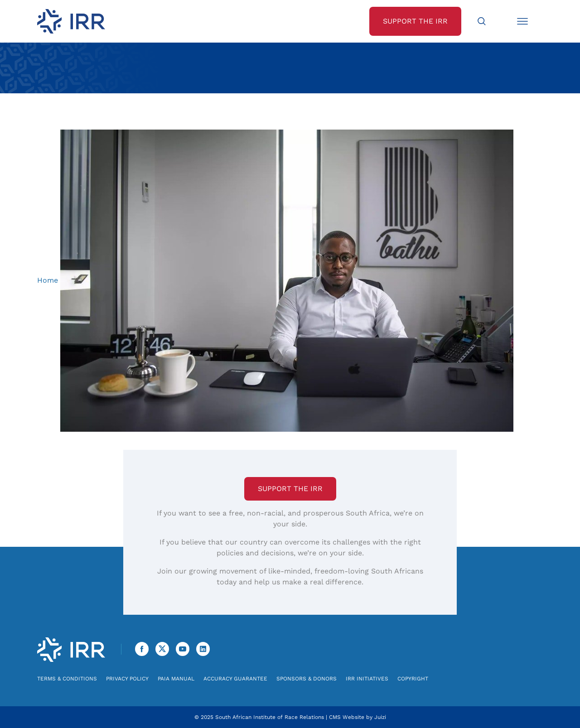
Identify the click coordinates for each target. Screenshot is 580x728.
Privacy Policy (127, 679)
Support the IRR (290, 489)
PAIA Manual (176, 679)
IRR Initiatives (367, 679)
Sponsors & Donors (307, 679)
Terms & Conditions (67, 679)
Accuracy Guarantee (235, 679)
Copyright (413, 679)
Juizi (380, 717)
